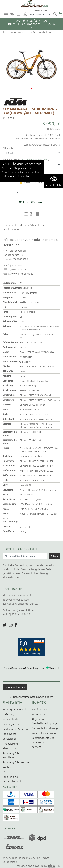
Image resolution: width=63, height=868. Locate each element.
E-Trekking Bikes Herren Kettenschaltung (27, 32)
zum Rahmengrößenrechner (34, 159)
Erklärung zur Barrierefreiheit (12, 779)
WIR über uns (40, 709)
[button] (32, 89)
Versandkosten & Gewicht (48, 145)
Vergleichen (10, 738)
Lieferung (8, 714)
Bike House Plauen (23, 858)
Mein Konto (9, 734)
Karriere (36, 747)
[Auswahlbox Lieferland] (40, 15)
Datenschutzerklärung (35, 573)
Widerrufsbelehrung (44, 733)
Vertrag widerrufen (15, 687)
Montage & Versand (14, 709)
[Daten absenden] (55, 556)
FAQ (5, 772)
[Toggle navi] (6, 14)
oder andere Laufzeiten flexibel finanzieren (38, 138)
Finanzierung (10, 743)
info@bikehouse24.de (16, 599)
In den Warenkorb (34, 202)
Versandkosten (11, 719)
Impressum (38, 714)
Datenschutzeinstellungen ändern (33, 697)
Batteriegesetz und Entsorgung (43, 740)
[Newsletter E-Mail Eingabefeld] (25, 556)
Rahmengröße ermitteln (11, 755)
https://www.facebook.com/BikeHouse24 (16, 625)
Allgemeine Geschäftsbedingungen (45, 721)
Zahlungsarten (11, 724)
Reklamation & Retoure (16, 729)
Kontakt (7, 767)
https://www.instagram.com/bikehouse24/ (11, 625)
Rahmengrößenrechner (16, 762)
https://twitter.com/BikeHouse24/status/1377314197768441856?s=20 (5, 625)
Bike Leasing (10, 748)
